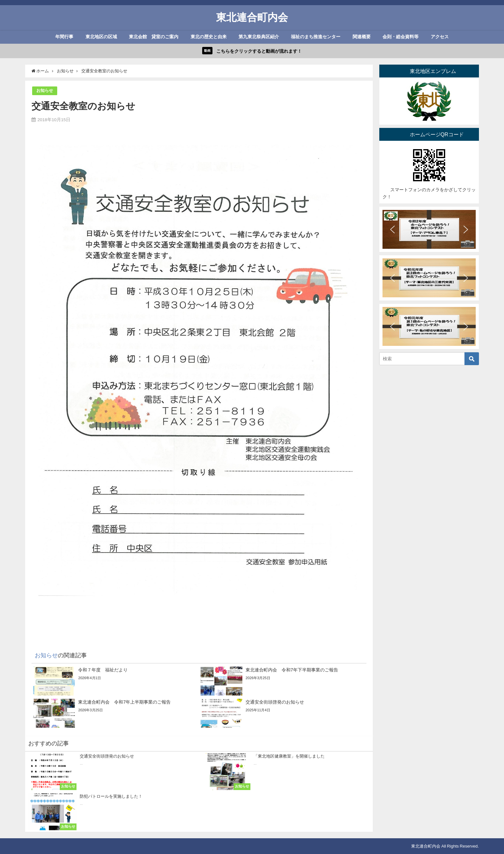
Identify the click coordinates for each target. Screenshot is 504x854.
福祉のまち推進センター (316, 37)
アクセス (440, 37)
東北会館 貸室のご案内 (154, 37)
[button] (392, 229)
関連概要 (362, 37)
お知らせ (45, 90)
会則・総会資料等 (401, 37)
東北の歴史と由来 (209, 37)
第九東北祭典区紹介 (259, 37)
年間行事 (64, 37)
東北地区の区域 (101, 37)
